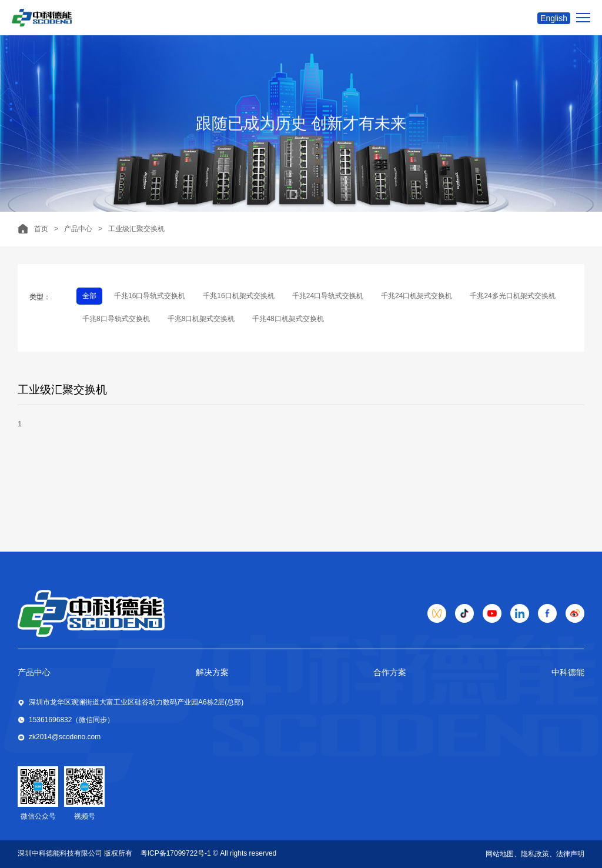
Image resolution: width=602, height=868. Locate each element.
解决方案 (212, 672)
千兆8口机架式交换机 (201, 319)
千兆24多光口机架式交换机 (512, 296)
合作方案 (390, 672)
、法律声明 (567, 854)
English (554, 18)
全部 (89, 296)
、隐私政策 (531, 854)
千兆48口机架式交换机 (288, 319)
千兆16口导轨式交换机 (150, 296)
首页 (41, 229)
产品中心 (78, 229)
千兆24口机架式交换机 (417, 296)
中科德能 (568, 672)
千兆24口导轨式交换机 (328, 296)
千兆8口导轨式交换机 (116, 319)
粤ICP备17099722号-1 (176, 853)
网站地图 (500, 854)
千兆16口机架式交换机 (238, 296)
